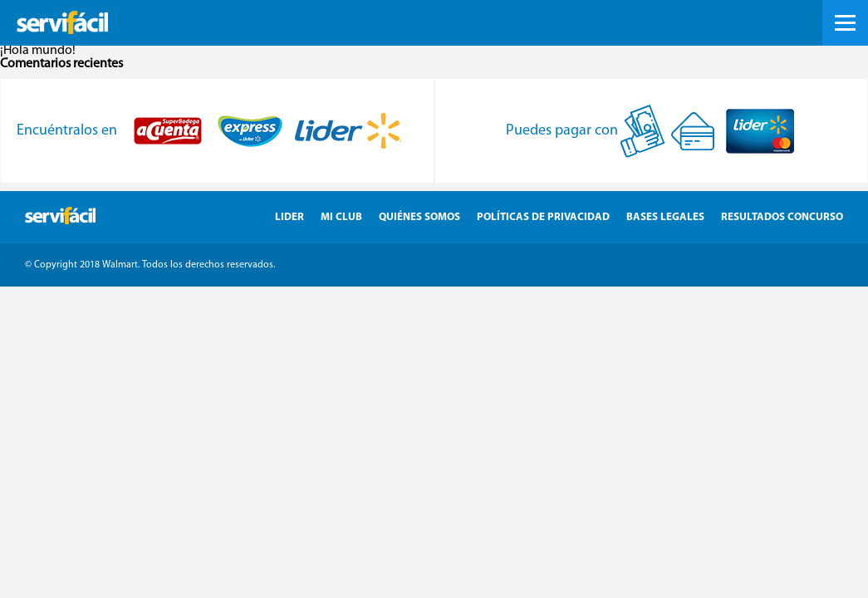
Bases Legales (665, 217)
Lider (289, 217)
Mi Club (341, 217)
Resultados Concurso (782, 217)
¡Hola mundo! (38, 51)
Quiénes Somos (419, 217)
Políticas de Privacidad (543, 217)
